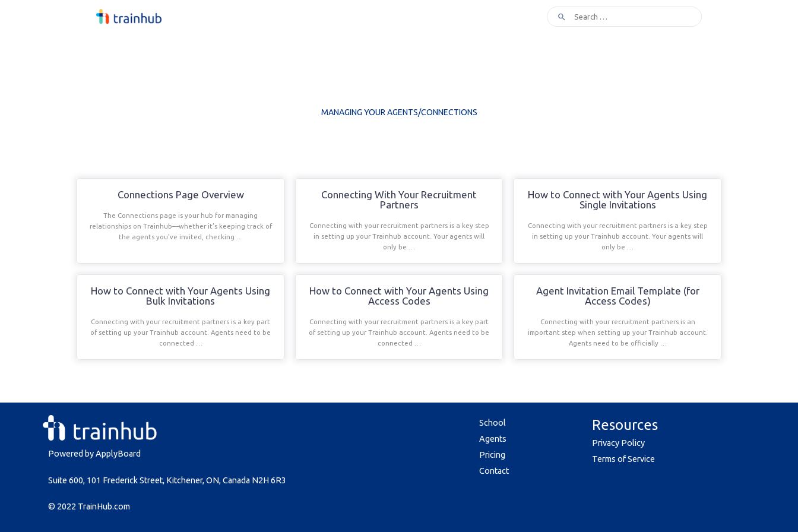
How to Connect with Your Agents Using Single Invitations (617, 199)
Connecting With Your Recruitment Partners (399, 199)
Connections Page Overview (181, 194)
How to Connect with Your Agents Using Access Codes (399, 296)
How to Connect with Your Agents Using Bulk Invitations (180, 296)
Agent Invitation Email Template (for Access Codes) (618, 296)
